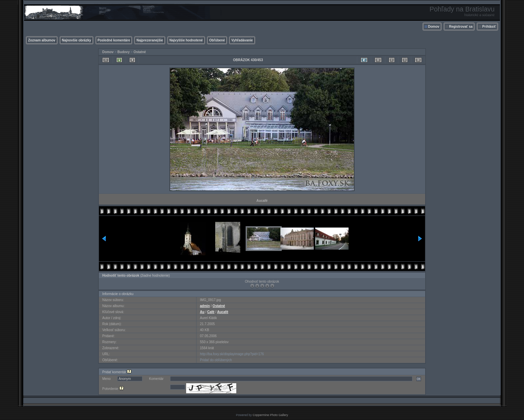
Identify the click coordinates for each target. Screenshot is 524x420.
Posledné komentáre (114, 40)
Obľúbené (217, 40)
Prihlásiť (489, 27)
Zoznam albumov (42, 40)
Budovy (123, 52)
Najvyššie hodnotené (186, 40)
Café (211, 312)
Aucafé (223, 312)
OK (419, 379)
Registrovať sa (461, 27)
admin (205, 306)
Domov (434, 27)
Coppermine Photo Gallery (270, 415)
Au (202, 312)
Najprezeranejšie (150, 40)
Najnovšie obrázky (77, 40)
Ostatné (140, 52)
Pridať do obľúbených (216, 360)
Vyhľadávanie (242, 40)
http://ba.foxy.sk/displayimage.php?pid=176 (232, 354)
